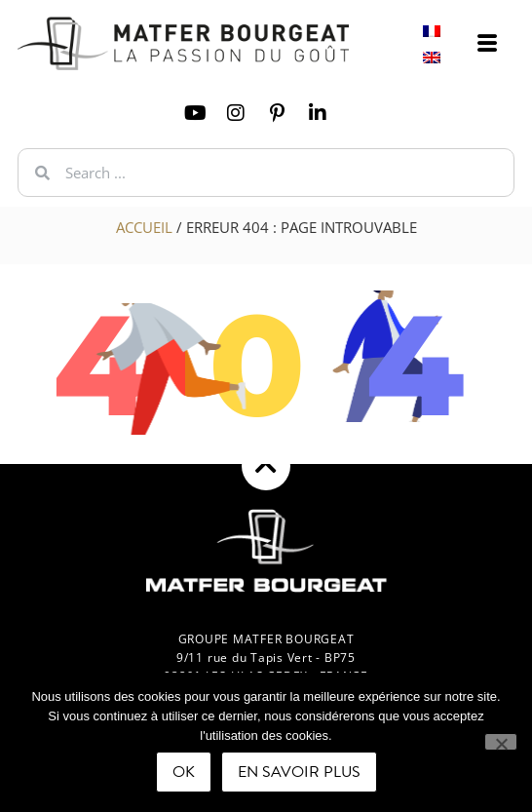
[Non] (501, 742)
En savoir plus (299, 772)
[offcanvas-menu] (487, 44)
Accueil (144, 227)
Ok (184, 772)
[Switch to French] (432, 31)
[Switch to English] (432, 57)
